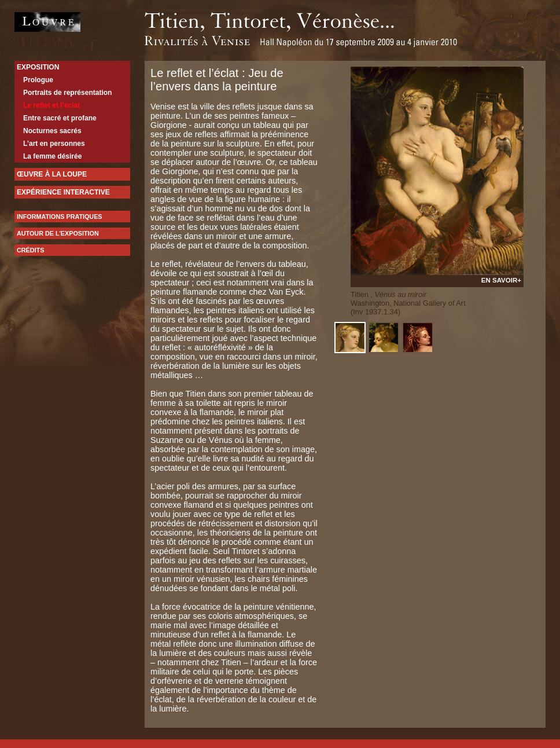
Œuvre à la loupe (52, 174)
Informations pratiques (60, 217)
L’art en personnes (54, 144)
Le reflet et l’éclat (51, 105)
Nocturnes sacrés (52, 131)
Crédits (30, 250)
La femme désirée (52, 156)
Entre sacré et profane (60, 118)
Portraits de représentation (67, 93)
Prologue (38, 80)
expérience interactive (63, 192)
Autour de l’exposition (58, 233)
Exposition (38, 67)
